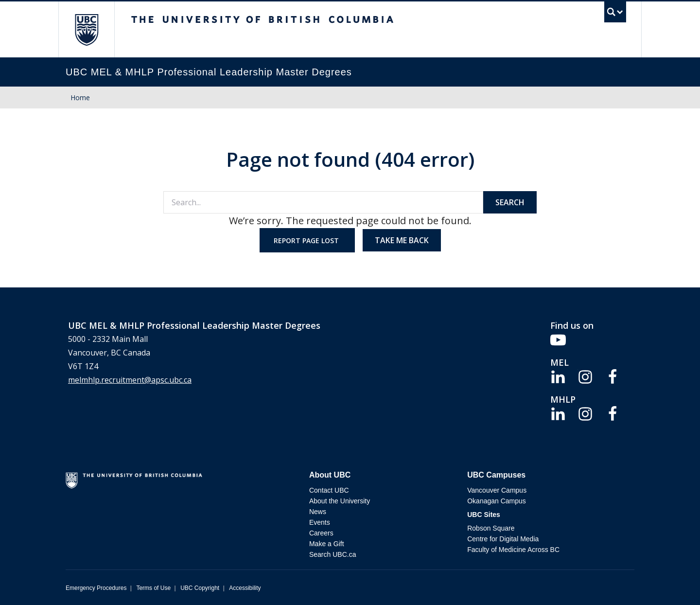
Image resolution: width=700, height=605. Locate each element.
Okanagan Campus (497, 501)
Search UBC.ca (332, 554)
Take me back (402, 240)
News (318, 512)
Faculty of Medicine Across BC (513, 550)
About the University (340, 501)
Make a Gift (327, 544)
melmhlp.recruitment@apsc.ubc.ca (130, 380)
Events (320, 522)
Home (80, 98)
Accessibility (245, 588)
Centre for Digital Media (503, 539)
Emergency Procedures (96, 588)
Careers (321, 533)
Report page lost (307, 240)
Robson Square (491, 528)
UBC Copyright (200, 588)
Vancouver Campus (497, 490)
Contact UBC (329, 490)
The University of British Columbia (86, 29)
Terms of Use (153, 588)
